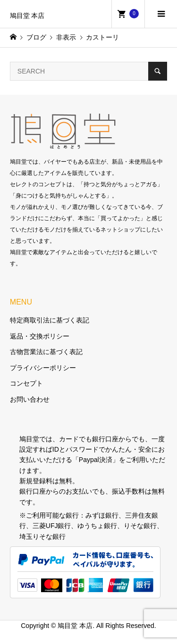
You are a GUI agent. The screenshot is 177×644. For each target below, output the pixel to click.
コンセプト (26, 383)
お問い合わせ (30, 399)
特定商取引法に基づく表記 (50, 320)
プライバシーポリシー (43, 368)
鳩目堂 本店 (27, 16)
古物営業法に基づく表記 (46, 352)
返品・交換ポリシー (40, 336)
